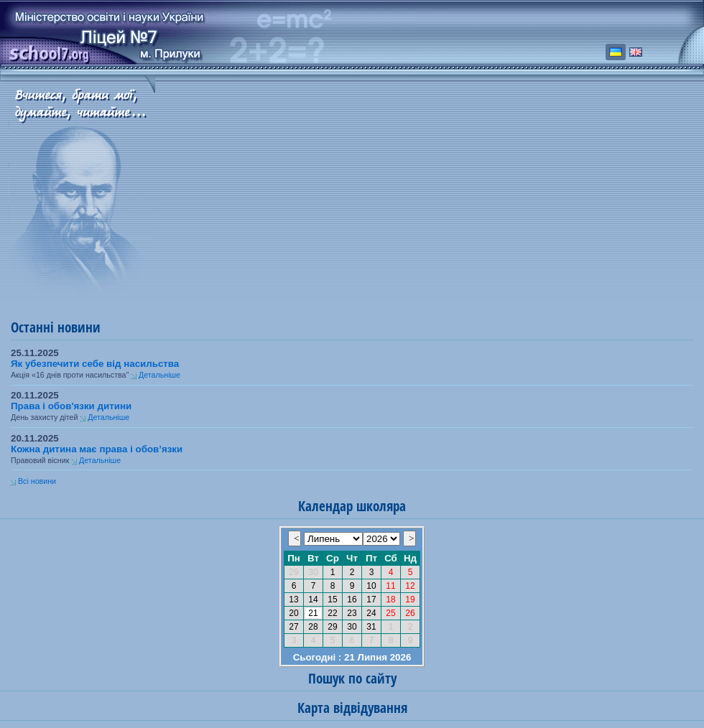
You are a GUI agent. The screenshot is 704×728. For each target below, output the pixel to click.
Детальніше (159, 375)
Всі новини (37, 481)
